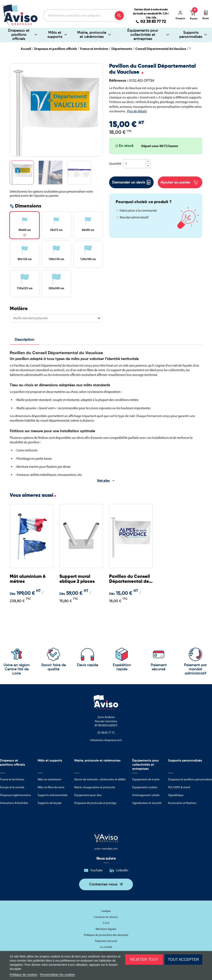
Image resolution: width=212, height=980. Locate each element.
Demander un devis (131, 182)
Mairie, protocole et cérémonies (92, 35)
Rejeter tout (144, 960)
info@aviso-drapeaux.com (106, 740)
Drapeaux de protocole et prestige (95, 803)
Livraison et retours (106, 917)
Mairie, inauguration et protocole (95, 787)
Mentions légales (106, 929)
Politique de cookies (23, 975)
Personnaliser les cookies (57, 975)
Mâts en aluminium (49, 779)
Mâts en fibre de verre (51, 787)
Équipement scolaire (145, 787)
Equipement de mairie (146, 779)
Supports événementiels (53, 795)
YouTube (96, 870)
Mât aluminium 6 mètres (28, 579)
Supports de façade (50, 803)
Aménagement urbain (146, 795)
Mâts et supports (55, 35)
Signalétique (176, 795)
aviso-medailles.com (106, 849)
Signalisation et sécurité (147, 803)
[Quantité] (135, 164)
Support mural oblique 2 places (77, 579)
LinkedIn (122, 870)
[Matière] (56, 318)
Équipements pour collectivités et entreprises (143, 35)
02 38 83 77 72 (153, 22)
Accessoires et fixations (182, 803)
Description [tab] (24, 340)
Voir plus (103, 480)
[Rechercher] (85, 16)
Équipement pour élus (88, 795)
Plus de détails (137, 111)
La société (106, 947)
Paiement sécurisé (106, 941)
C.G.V (106, 923)
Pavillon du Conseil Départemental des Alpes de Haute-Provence (130, 579)
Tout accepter (183, 960)
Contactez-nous (103, 884)
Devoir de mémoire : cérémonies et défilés (100, 779)
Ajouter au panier (179, 182)
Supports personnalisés (191, 35)
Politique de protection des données (106, 935)
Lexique (106, 911)
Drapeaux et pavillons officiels (19, 35)
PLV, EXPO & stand (179, 787)
